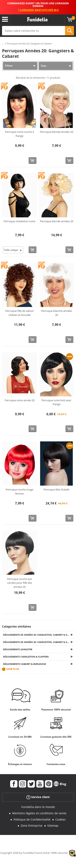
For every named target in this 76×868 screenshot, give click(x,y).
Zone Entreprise (32, 826)
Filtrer (9, 66)
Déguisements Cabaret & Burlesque (25, 664)
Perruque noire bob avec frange (56, 402)
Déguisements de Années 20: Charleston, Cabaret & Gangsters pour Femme (39, 642)
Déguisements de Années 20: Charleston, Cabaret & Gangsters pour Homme (39, 635)
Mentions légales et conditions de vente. (40, 813)
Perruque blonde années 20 (57, 132)
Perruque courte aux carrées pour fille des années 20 (20, 583)
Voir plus (13, 669)
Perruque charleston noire (19, 221)
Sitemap (53, 826)
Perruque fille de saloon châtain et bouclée (20, 313)
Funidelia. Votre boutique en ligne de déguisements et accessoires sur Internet (37, 19)
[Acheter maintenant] (33, 160)
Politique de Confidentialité (32, 819)
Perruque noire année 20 (20, 400)
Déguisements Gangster (18, 649)
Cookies (60, 819)
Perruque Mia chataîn (57, 489)
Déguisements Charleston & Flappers (26, 657)
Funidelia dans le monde (38, 807)
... (3, 44)
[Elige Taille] (13, 250)
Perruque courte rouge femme (19, 491)
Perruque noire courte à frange (19, 134)
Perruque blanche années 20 (57, 313)
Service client (38, 797)
